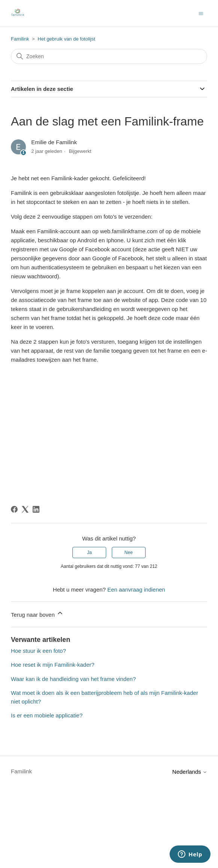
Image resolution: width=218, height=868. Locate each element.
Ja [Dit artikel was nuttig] (89, 553)
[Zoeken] (109, 56)
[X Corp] (25, 509)
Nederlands (190, 772)
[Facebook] (14, 509)
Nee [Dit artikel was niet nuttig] (129, 553)
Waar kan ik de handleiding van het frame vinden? (73, 679)
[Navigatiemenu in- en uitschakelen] (201, 13)
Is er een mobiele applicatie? (47, 715)
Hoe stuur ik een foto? (38, 651)
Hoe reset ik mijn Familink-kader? (53, 665)
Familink (20, 39)
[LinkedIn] (36, 509)
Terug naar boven (37, 614)
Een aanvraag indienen (136, 589)
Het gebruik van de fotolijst (66, 39)
